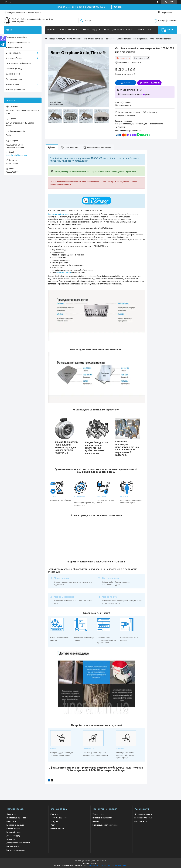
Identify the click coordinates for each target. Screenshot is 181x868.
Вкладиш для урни (14, 79)
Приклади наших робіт (102, 818)
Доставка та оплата (143, 814)
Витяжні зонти (13, 846)
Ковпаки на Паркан (14, 58)
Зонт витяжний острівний (59, 214)
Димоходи (11, 814)
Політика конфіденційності (118, 866)
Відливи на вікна (13, 74)
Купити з (151, 83)
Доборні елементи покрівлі (18, 843)
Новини (96, 821)
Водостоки (11, 821)
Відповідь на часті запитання (105, 825)
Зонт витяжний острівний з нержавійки (98, 39)
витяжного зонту (63, 273)
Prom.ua (103, 861)
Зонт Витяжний (12, 84)
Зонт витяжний (73, 39)
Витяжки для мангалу (16, 850)
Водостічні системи (14, 48)
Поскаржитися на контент (97, 866)
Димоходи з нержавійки (16, 37)
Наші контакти (141, 821)
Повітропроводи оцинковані (18, 42)
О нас (86, 30)
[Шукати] (82, 21)
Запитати (118, 7)
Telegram (54, 821)
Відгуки (96, 30)
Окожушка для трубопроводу (18, 63)
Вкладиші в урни (13, 832)
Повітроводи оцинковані (17, 818)
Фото (106, 30)
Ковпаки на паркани (15, 825)
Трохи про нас (98, 814)
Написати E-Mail (57, 829)
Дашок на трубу (13, 836)
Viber (53, 825)
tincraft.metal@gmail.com (17, 155)
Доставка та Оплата (122, 30)
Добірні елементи (13, 53)
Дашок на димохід (14, 69)
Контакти (140, 30)
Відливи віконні (13, 829)
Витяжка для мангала (15, 90)
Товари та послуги (68, 30)
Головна (51, 30)
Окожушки (11, 839)
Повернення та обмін (143, 818)
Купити (127, 83)
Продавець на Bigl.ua (90, 863)
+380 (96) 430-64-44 (59, 818)
